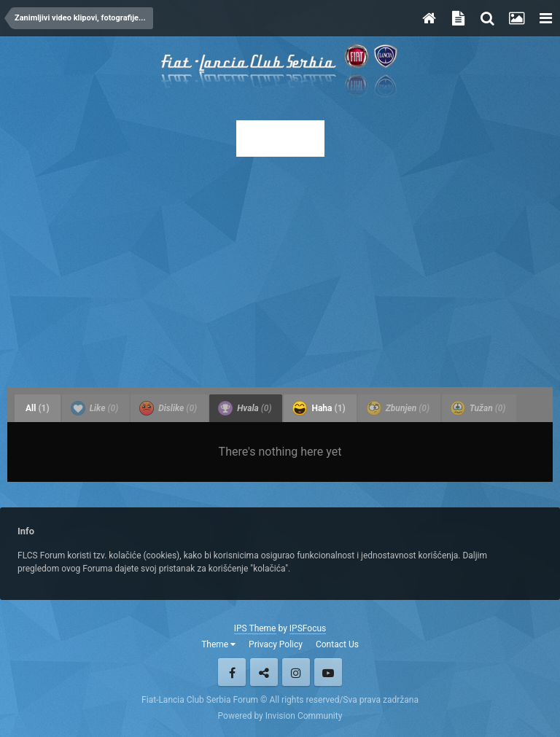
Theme (218, 644)
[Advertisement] (280, 268)
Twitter (264, 672)
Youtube (328, 672)
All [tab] (38, 408)
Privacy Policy (276, 644)
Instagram (296, 672)
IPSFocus (308, 628)
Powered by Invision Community (280, 716)
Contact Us (337, 644)
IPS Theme (255, 628)
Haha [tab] (319, 408)
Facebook (232, 672)
